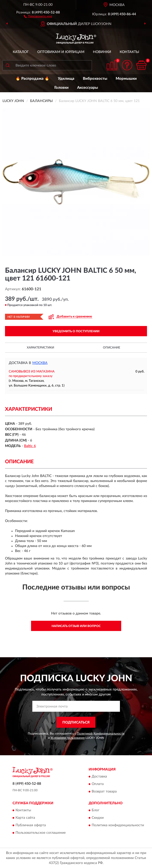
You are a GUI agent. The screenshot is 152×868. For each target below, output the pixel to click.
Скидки (98, 818)
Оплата (98, 784)
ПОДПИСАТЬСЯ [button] (76, 722)
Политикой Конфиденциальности (101, 733)
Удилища (66, 79)
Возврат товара (104, 791)
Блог (96, 810)
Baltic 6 (30, 446)
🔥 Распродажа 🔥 (32, 79)
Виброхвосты (95, 79)
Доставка (99, 776)
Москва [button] (40, 363)
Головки (61, 88)
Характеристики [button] (40, 347)
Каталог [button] (21, 52)
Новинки (102, 52)
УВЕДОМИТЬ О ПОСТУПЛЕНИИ (76, 331)
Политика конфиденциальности (118, 825)
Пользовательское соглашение (41, 833)
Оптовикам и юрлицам (61, 52)
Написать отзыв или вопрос (76, 626)
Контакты (129, 52)
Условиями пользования (68, 738)
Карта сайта (25, 818)
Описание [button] (112, 347)
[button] (38, 16)
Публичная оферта (31, 825)
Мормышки (126, 79)
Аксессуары (88, 88)
